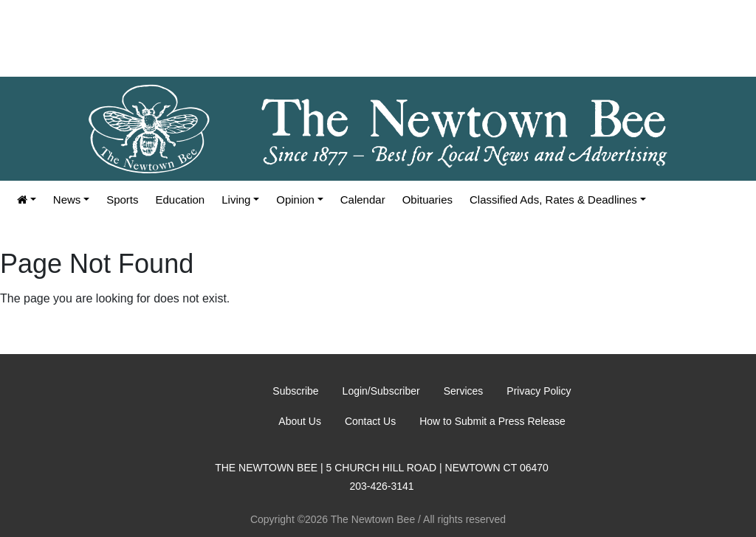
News (67, 200)
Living (236, 200)
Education (181, 200)
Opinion (295, 200)
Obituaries (427, 200)
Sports (122, 200)
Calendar (363, 200)
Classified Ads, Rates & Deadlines (553, 200)
